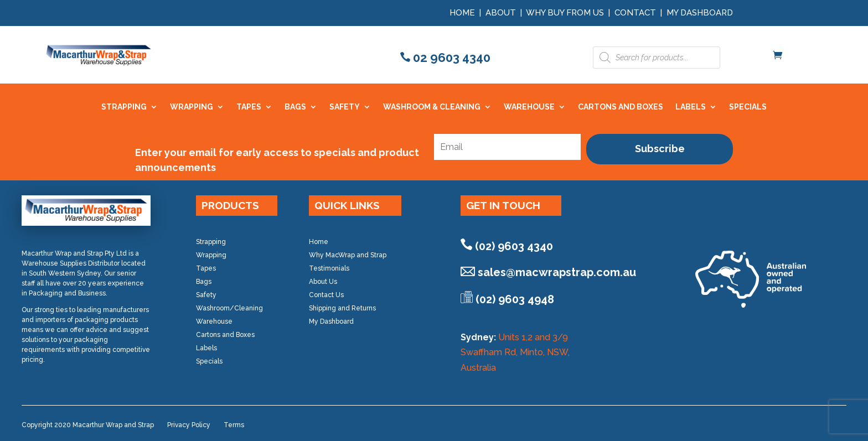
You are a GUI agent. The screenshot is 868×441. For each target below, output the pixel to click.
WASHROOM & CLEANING (432, 107)
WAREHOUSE (529, 107)
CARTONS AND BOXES (621, 107)
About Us (323, 282)
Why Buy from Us (566, 13)
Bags (204, 282)
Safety (206, 295)
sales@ (557, 272)
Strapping (211, 242)
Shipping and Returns (342, 308)
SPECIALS (748, 107)
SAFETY (345, 107)
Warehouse (214, 321)
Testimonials (329, 268)
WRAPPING (192, 107)
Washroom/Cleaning (229, 308)
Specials (209, 361)
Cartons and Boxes (225, 335)
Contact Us (326, 295)
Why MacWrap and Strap (348, 255)
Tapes (206, 268)
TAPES (249, 107)
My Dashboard (700, 13)
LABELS (691, 107)
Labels (206, 348)
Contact (635, 13)
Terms (234, 425)
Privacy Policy (189, 425)
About (501, 13)
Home (462, 13)
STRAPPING (124, 107)
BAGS (295, 107)
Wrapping (211, 255)
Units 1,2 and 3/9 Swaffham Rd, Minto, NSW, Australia (515, 352)
